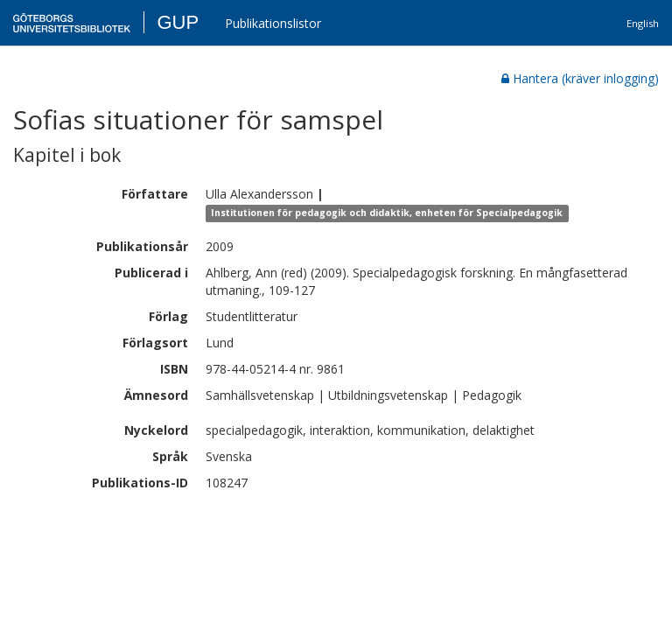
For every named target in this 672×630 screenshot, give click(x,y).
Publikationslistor (273, 23)
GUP (178, 22)
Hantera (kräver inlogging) (580, 78)
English (643, 23)
